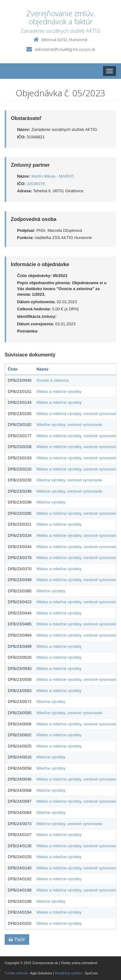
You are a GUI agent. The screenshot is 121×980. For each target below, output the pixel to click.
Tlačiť (17, 939)
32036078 (36, 184)
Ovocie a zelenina (53, 380)
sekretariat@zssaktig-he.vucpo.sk (65, 49)
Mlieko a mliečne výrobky (59, 392)
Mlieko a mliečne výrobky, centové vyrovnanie (78, 414)
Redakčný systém (68, 973)
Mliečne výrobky (51, 502)
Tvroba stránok (16, 973)
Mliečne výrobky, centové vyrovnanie (69, 425)
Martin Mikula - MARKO (53, 176)
